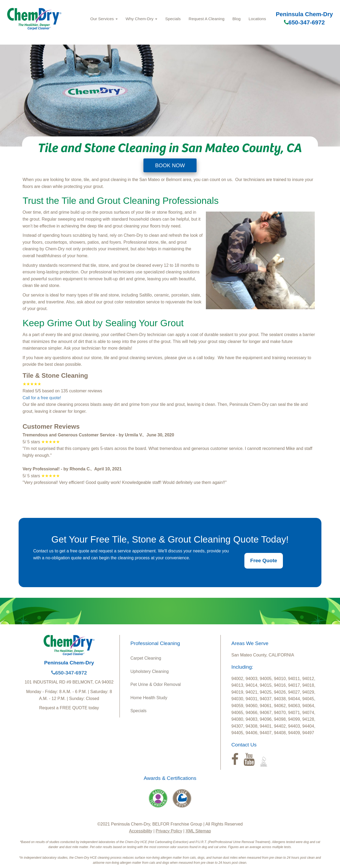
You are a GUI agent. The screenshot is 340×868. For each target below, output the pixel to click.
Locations (257, 19)
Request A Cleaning (207, 19)
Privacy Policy (169, 831)
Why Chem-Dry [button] (141, 19)
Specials (173, 19)
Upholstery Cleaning (150, 671)
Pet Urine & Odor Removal (156, 684)
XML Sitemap (198, 831)
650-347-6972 (304, 22)
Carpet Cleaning (146, 658)
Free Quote (264, 560)
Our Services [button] (104, 19)
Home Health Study (149, 698)
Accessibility (141, 831)
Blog (237, 19)
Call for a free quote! (42, 398)
